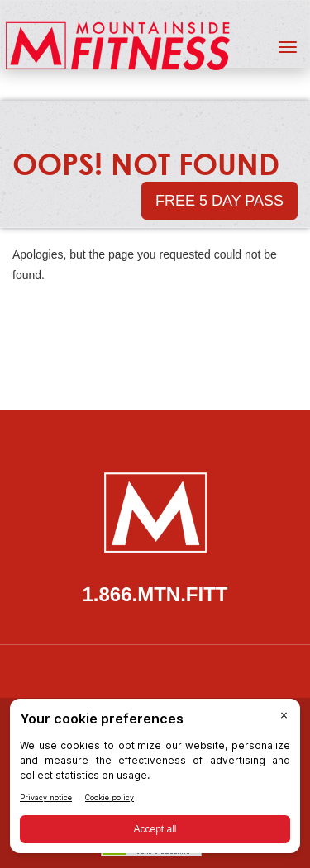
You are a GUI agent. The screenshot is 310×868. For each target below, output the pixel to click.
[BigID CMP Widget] (155, 780)
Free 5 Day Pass (219, 201)
